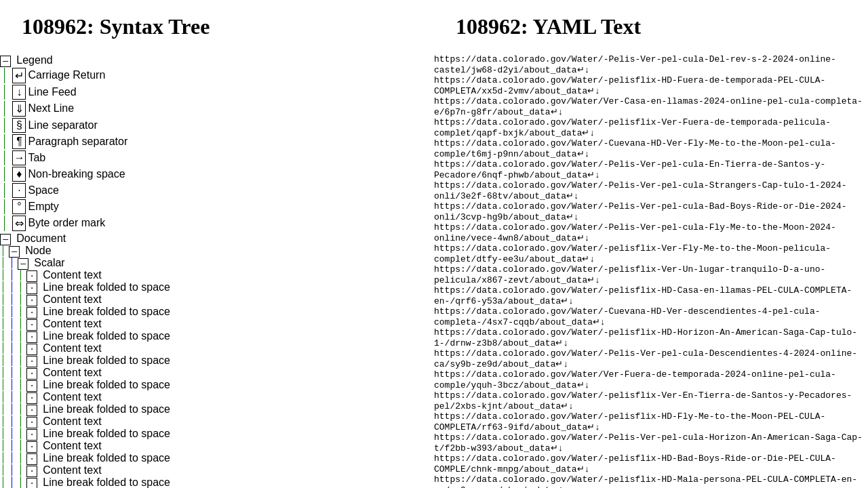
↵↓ (584, 73)
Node (38, 250)
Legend (34, 60)
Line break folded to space (106, 287)
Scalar (49, 263)
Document (41, 238)
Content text (72, 275)
